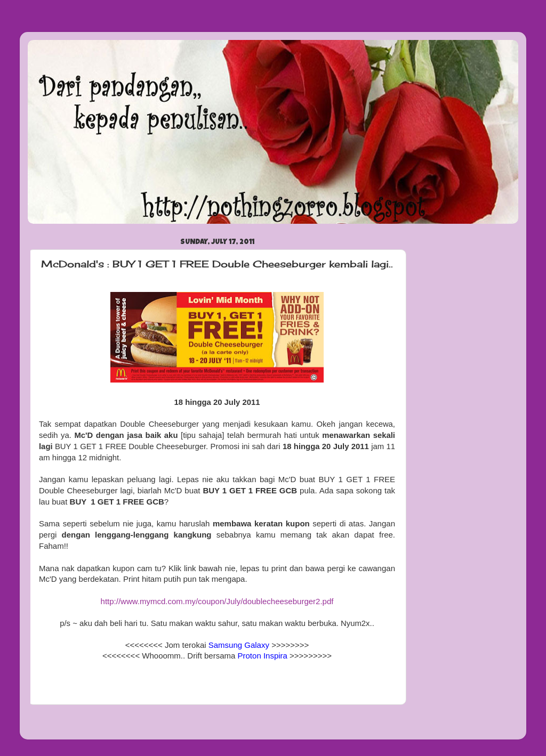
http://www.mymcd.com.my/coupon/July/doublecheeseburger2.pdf (217, 601)
